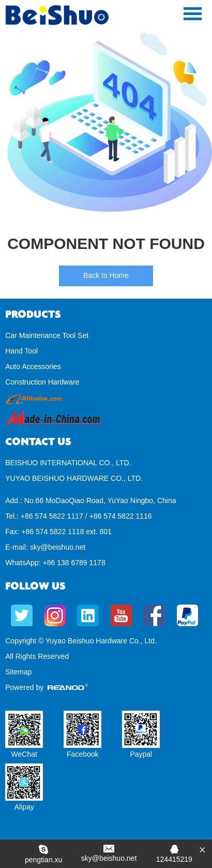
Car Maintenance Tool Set (47, 335)
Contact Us (38, 442)
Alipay (24, 807)
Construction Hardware (42, 382)
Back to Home (106, 275)
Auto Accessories (33, 366)
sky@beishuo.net (58, 547)
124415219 (174, 859)
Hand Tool (21, 351)
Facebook (82, 754)
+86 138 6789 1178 (74, 563)
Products (33, 314)
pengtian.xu (43, 860)
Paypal (141, 754)
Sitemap (18, 672)
